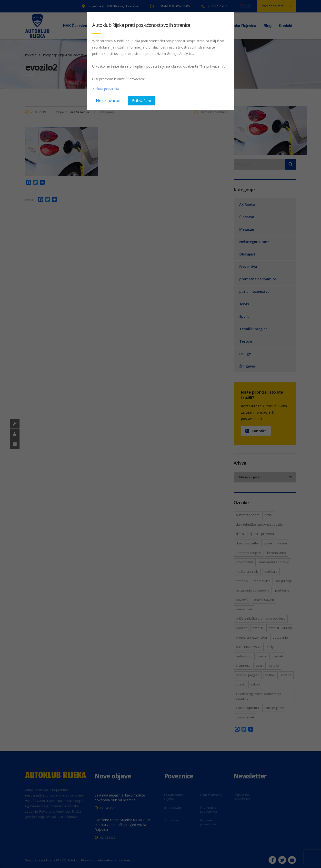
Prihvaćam (141, 101)
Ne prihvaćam (109, 101)
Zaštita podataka (106, 89)
